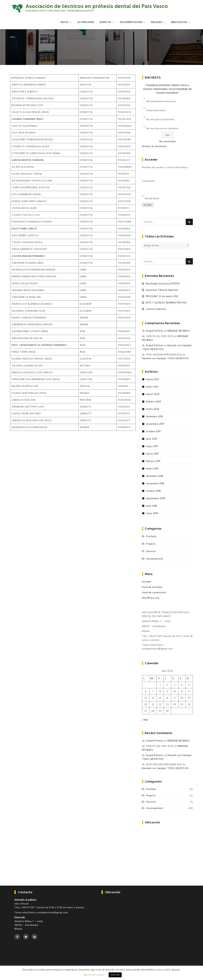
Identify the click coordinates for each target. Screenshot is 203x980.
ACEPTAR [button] (115, 975)
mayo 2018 (152, 513)
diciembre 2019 (155, 416)
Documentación (133, 22)
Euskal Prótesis (155, 331)
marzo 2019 (152, 454)
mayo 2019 (152, 446)
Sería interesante (156, 110)
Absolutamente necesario (161, 101)
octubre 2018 (153, 491)
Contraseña (148, 181)
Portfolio (151, 536)
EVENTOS (107, 22)
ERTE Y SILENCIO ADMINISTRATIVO (166, 303)
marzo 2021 (152, 379)
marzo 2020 (153, 394)
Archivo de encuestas (154, 146)
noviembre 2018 (155, 483)
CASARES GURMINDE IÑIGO (27, 119)
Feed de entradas (152, 587)
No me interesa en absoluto (162, 128)
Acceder (148, 205)
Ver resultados (167, 141)
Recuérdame (152, 198)
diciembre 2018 (155, 476)
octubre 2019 (153, 431)
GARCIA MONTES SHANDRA (28, 160)
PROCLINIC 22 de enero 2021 (162, 296)
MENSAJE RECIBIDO (179, 331)
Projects (151, 544)
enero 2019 (152, 469)
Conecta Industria (156, 309)
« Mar (145, 720)
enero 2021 (152, 387)
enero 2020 (153, 409)
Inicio (66, 22)
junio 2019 (152, 439)
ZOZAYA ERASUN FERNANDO (28, 256)
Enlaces (158, 22)
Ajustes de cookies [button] (94, 975)
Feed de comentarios (154, 592)
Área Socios (181, 22)
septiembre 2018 (156, 498)
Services (151, 551)
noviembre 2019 (155, 424)
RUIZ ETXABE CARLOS (24, 229)
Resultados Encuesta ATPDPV (163, 284)
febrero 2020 (154, 402)
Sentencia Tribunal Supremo (162, 290)
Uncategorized (155, 559)
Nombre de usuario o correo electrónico (165, 167)
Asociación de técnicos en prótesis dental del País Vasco (97, 6)
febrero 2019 (153, 461)
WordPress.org (151, 598)
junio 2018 (152, 506)
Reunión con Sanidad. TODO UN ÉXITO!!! (165, 358)
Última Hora (86, 22)
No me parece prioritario (160, 119)
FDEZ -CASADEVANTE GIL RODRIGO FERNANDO (39, 345)
